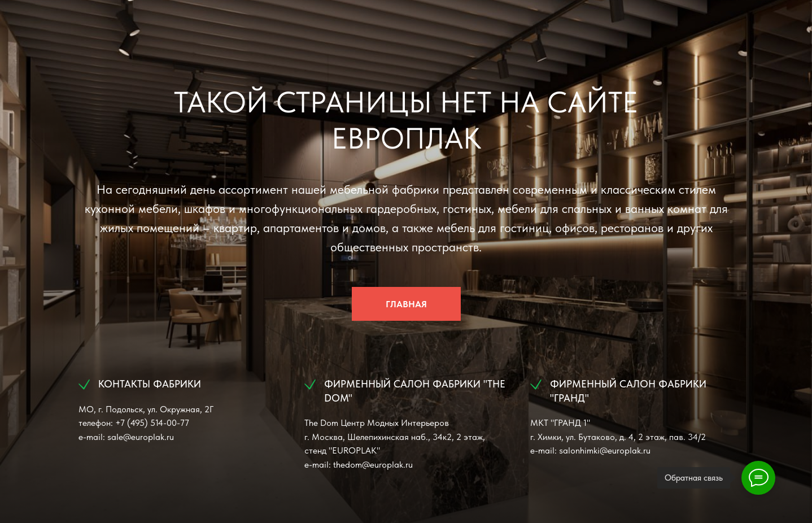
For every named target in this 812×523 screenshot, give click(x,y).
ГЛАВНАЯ (406, 304)
